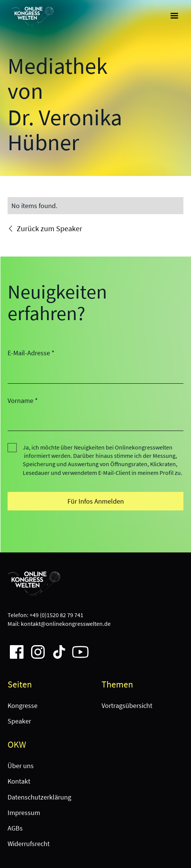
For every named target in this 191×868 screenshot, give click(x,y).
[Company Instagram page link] (35, 649)
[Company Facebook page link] (14, 649)
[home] (31, 16)
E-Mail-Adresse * (31, 353)
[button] (174, 16)
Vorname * (23, 401)
